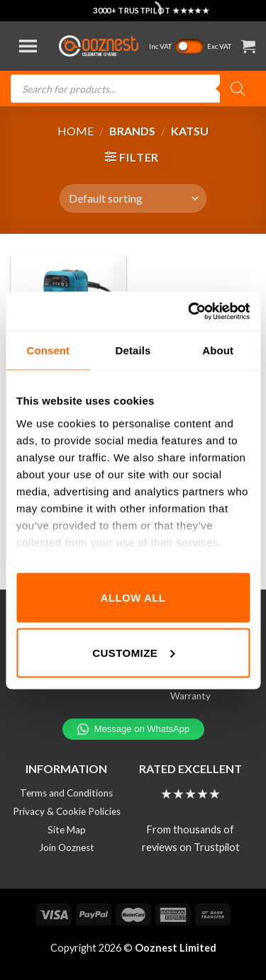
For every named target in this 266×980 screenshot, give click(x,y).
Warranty (190, 696)
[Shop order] (133, 198)
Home (76, 131)
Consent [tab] (48, 350)
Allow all (133, 598)
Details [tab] (133, 350)
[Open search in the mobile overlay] (133, 89)
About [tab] (218, 350)
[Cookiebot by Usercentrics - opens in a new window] (189, 311)
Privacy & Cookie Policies (67, 811)
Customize (133, 652)
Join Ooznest (67, 847)
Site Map (67, 830)
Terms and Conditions (66, 793)
